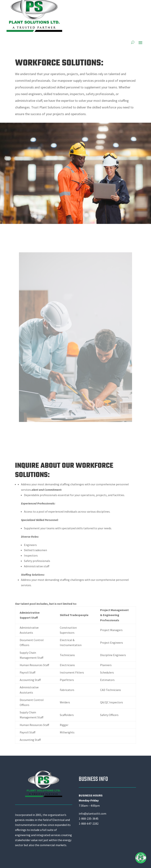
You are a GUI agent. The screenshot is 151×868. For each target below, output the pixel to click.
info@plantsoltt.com (92, 813)
